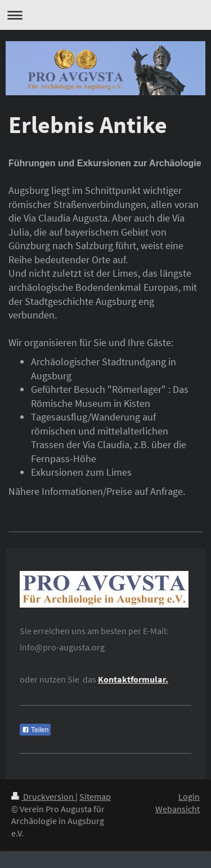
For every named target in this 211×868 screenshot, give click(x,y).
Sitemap (95, 797)
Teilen (35, 730)
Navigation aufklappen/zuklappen (105, 15)
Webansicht (178, 809)
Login (189, 797)
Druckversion (43, 797)
